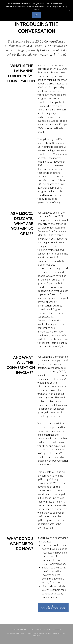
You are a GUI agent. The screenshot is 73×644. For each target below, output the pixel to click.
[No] (69, 10)
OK (36, 14)
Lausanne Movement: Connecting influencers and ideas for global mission (36, 635)
